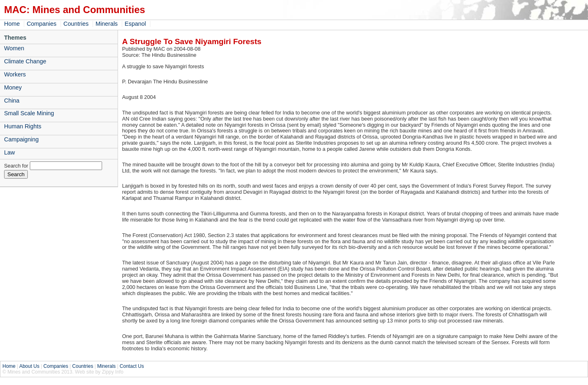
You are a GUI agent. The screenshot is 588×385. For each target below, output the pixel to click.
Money (13, 87)
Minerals (107, 24)
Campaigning (21, 139)
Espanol (135, 24)
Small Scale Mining (29, 113)
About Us (29, 366)
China (12, 101)
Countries (76, 24)
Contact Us (132, 366)
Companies (41, 24)
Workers (15, 74)
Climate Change (25, 61)
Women (14, 48)
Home (12, 24)
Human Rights (23, 126)
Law (9, 152)
